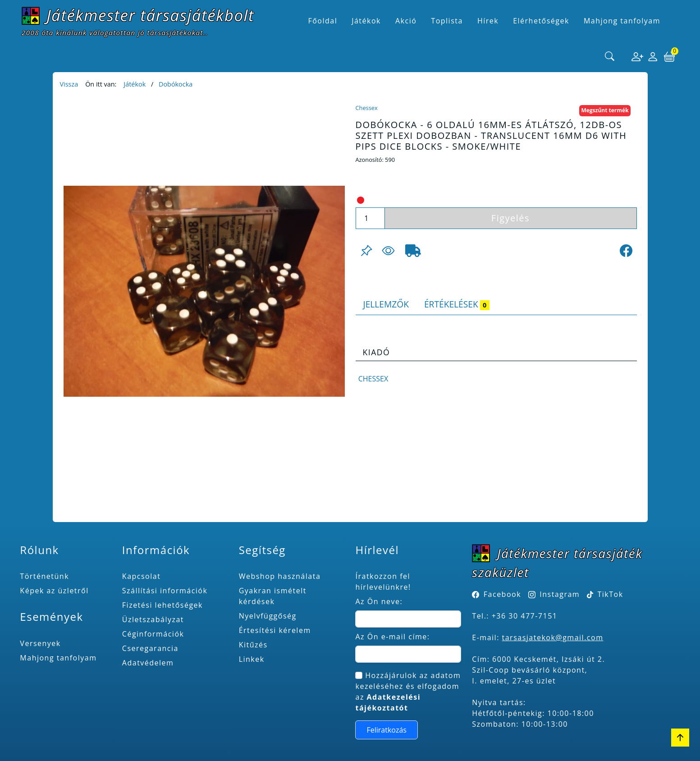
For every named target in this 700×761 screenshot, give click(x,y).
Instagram (560, 594)
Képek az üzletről (54, 591)
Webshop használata (280, 576)
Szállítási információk (165, 591)
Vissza (69, 84)
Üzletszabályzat (153, 619)
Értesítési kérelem (275, 630)
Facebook (502, 594)
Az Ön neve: (379, 601)
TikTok (605, 594)
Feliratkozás (387, 730)
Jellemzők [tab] (386, 304)
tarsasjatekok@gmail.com (553, 637)
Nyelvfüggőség (268, 616)
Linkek (252, 659)
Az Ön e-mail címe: (392, 637)
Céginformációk (153, 634)
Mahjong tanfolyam (58, 658)
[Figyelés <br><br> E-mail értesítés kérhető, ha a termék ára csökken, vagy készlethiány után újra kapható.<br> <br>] (388, 251)
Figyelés (510, 218)
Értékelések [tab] (457, 304)
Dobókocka (176, 84)
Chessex (367, 108)
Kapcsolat (142, 576)
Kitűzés (253, 645)
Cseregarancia (150, 648)
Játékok (135, 84)
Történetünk (44, 576)
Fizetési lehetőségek (162, 605)
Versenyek (40, 643)
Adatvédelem (148, 663)
